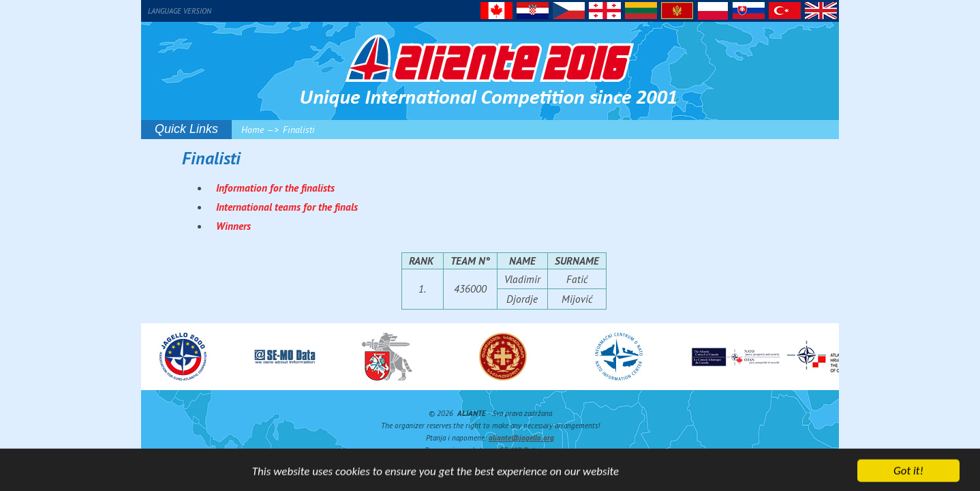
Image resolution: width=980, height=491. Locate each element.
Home (252, 130)
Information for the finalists (275, 188)
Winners (233, 226)
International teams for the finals (287, 207)
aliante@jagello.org (521, 438)
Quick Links (186, 129)
